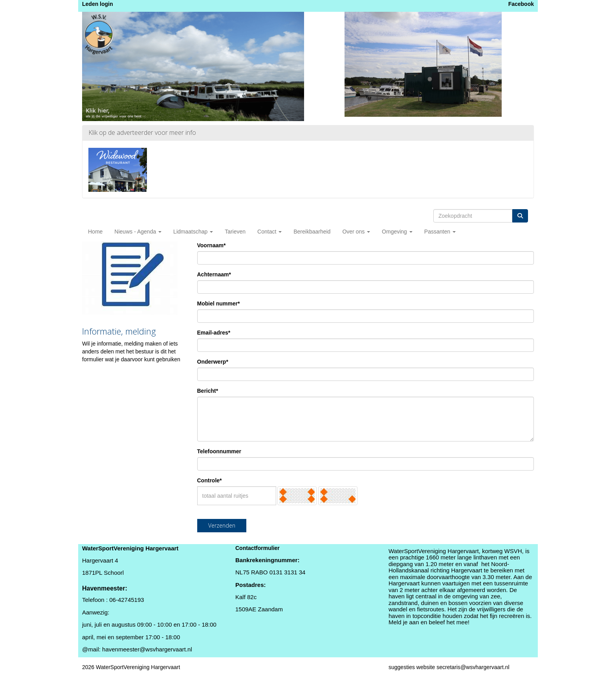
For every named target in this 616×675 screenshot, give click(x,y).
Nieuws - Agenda (138, 232)
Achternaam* (214, 274)
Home (95, 232)
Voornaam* (212, 245)
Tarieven (235, 232)
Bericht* (208, 391)
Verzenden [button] (222, 525)
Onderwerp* (213, 362)
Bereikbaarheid (312, 232)
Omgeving (397, 232)
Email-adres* (214, 333)
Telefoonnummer (219, 451)
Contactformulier (258, 548)
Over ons (356, 232)
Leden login (98, 4)
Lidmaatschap (193, 232)
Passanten (440, 232)
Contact (269, 232)
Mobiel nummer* (219, 303)
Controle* (210, 480)
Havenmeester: (105, 588)
